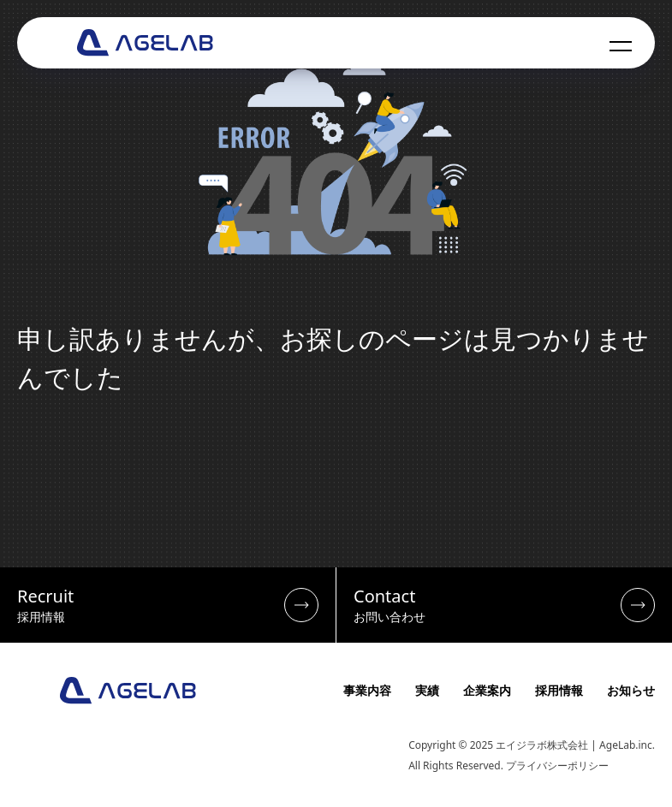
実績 (427, 690)
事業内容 (367, 690)
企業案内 (487, 690)
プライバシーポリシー (557, 765)
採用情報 (559, 690)
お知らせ (631, 690)
